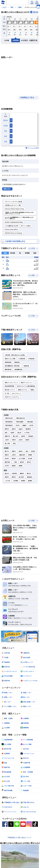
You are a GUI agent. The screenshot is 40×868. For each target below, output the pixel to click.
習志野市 (28, 429)
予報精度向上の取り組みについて (19, 837)
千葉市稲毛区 (9, 422)
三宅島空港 (31, 359)
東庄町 (14, 459)
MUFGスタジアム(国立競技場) (26, 386)
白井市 (21, 440)
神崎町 (30, 455)
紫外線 (6, 120)
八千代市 (27, 433)
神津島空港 (8, 362)
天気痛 (6, 126)
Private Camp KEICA (11, 229)
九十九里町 (22, 459)
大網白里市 (22, 455)
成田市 (14, 429)
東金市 (21, 451)
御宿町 (23, 481)
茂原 (7, 261)
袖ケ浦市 (21, 477)
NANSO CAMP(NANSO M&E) (14, 222)
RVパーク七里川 (26, 226)
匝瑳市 (33, 451)
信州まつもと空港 (10, 359)
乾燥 (6, 131)
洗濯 (6, 141)
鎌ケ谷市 (16, 436)
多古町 (7, 459)
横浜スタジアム (23, 390)
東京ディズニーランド (11, 383)
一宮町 (15, 462)
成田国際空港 (18, 370)
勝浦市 (22, 474)
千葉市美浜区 (9, 425)
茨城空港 (26, 366)
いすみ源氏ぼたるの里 (11, 226)
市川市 (18, 425)
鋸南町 (30, 481)
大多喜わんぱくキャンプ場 (13, 205)
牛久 (7, 265)
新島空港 (17, 362)
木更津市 (14, 474)
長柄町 (14, 466)
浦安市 (23, 436)
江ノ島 (7, 393)
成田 (7, 269)
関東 (12, 7)
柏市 (6, 433)
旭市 (27, 451)
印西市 (14, 440)
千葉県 (20, 7)
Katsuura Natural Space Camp (14, 209)
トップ (4, 7)
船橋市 (25, 425)
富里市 (28, 440)
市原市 (12, 433)
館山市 (7, 474)
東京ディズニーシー (27, 383)
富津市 (14, 477)
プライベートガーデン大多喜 (13, 202)
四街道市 (31, 436)
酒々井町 (7, 443)
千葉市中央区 (9, 418)
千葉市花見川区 (20, 418)
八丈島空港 (22, 359)
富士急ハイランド (10, 390)
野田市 (7, 429)
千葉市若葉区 (20, 422)
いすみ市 (7, 481)
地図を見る (7, 189)
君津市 (7, 477)
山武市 (14, 455)
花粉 (6, 136)
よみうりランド (16, 393)
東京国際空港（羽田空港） (13, 366)
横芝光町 (7, 462)
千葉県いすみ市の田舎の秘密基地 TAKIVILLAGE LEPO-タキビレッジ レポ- (19, 213)
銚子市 (7, 451)
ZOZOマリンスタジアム (12, 397)
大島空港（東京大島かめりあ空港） (15, 355)
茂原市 (14, 451)
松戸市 (32, 425)
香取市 (7, 455)
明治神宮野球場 (9, 386)
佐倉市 (21, 429)
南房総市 (29, 477)
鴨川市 (29, 474)
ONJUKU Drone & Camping (13, 233)
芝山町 (30, 459)
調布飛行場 (8, 370)
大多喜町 (16, 481)
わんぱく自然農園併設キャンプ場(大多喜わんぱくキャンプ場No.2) (19, 218)
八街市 (7, 440)
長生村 (29, 462)
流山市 (19, 433)
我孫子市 (7, 436)
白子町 (7, 466)
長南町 (21, 466)
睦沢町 (22, 462)
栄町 (14, 443)
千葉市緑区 (30, 422)
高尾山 (32, 390)
